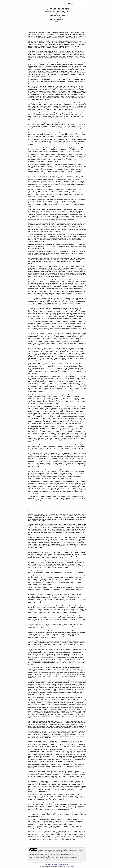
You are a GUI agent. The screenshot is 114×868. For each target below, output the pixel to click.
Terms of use (66, 864)
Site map (50, 864)
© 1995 (57, 22)
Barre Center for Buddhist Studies (67, 866)
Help (46, 864)
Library (31, 2)
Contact (60, 864)
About (55, 864)
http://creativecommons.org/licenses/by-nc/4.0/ (39, 853)
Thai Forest (37, 2)
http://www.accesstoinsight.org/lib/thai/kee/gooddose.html (42, 859)
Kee (42, 2)
